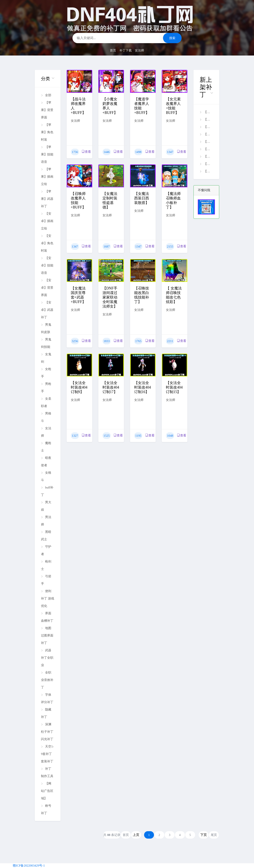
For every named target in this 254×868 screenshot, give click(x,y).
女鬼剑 (46, 358)
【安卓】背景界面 (47, 288)
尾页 (214, 835)
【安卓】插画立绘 (47, 221)
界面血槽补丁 (47, 617)
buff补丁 (47, 491)
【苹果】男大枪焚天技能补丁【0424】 (206, 127)
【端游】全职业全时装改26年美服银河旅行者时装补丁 (206, 142)
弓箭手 (46, 580)
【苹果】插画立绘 (47, 177)
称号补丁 (46, 809)
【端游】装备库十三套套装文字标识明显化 (206, 156)
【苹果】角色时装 (47, 132)
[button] (48, 79)
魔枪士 (46, 447)
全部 (46, 95)
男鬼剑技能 (46, 343)
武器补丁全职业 (47, 658)
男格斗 (46, 417)
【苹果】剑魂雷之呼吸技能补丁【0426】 (206, 119)
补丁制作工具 (47, 772)
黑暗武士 (46, 536)
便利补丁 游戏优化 (48, 598)
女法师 (139, 50)
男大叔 (46, 506)
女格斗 (46, 476)
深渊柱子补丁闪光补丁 (47, 732)
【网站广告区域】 (47, 791)
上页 (136, 835)
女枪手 (46, 373)
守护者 (46, 550)
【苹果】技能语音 (47, 154)
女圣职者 (46, 402)
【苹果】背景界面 (47, 110)
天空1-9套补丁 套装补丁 (47, 754)
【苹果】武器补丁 (47, 199)
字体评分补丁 (47, 698)
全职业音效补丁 (47, 680)
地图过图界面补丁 (47, 635)
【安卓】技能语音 (47, 265)
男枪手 (46, 388)
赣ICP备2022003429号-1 (29, 866)
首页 (113, 50)
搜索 (172, 38)
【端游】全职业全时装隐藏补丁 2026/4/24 (206, 164)
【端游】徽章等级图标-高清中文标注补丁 (206, 149)
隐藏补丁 (46, 713)
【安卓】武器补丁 (47, 310)
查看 (86, 152)
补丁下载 (126, 50)
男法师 (46, 521)
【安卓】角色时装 (47, 243)
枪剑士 (46, 565)
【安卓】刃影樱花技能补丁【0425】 (206, 134)
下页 (204, 835)
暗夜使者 (46, 462)
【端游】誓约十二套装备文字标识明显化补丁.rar (206, 171)
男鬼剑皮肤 (46, 328)
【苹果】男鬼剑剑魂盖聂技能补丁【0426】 (206, 112)
